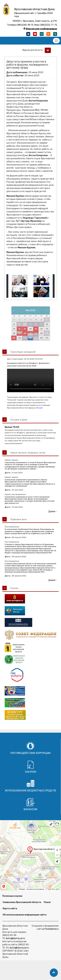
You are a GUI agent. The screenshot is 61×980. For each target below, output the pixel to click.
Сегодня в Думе (19, 420)
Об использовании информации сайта (25, 915)
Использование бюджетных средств (30, 791)
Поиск (47, 902)
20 (25, 333)
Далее (52, 511)
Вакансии (30, 809)
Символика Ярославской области (22, 902)
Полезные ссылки (12, 896)
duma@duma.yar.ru (15, 938)
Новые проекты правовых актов (28, 453)
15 (36, 329)
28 (30, 338)
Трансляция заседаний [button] (23, 352)
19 (19, 333)
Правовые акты (19, 519)
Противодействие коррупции (30, 753)
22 (36, 333)
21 (30, 333)
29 (36, 338)
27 (25, 338)
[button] (54, 973)
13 (25, 329)
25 (14, 338)
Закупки (30, 772)
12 (19, 329)
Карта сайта (10, 909)
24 (47, 333)
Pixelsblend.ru (52, 929)
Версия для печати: (33, 50)
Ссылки (14, 588)
